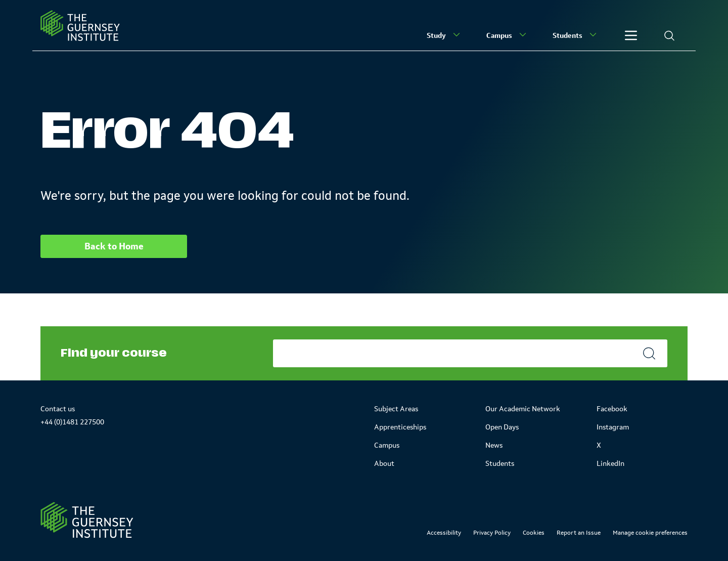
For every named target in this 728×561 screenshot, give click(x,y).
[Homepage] (80, 26)
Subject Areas (396, 409)
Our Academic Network (523, 409)
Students (576, 35)
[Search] (669, 35)
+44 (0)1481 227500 (72, 422)
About (384, 463)
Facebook (612, 409)
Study (444, 35)
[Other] (631, 35)
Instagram (613, 427)
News (494, 445)
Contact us (58, 409)
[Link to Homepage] (87, 520)
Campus (507, 35)
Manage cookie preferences (650, 533)
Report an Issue (579, 533)
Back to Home (114, 246)
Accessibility (444, 533)
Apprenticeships (400, 427)
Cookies (534, 533)
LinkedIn (610, 463)
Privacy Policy (492, 533)
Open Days (502, 427)
